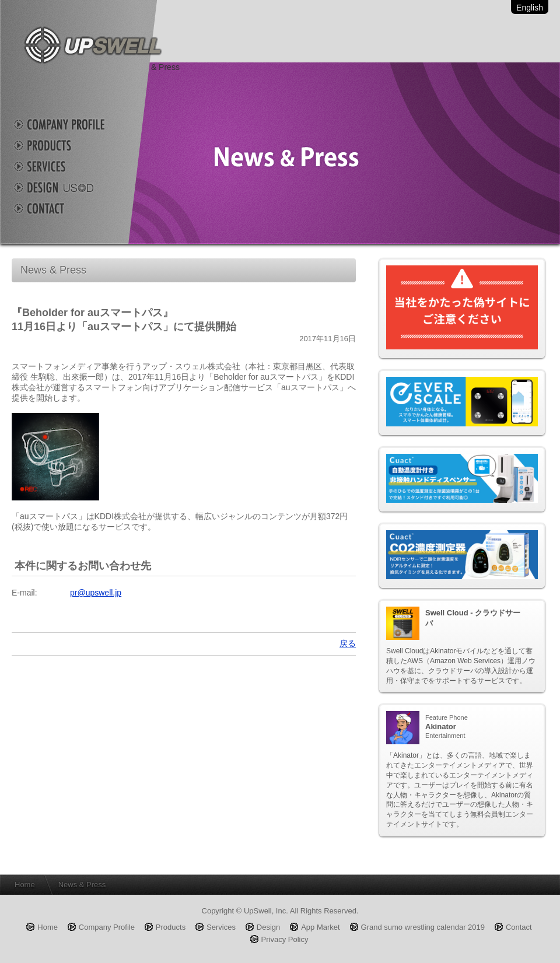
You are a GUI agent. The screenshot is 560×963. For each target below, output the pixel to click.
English (530, 8)
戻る (348, 643)
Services (70, 166)
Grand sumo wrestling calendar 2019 (423, 927)
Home (25, 885)
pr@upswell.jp (96, 593)
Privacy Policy (285, 939)
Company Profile (70, 124)
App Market (320, 927)
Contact (70, 208)
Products (70, 145)
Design (70, 187)
